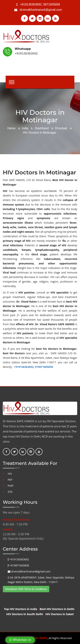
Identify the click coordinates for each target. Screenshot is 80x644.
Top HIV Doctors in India (21, 609)
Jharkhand (42, 128)
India (25, 128)
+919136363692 (31, 4)
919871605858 (44, 367)
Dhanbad (61, 128)
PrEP (10, 486)
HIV (10, 474)
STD (10, 492)
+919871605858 (18, 565)
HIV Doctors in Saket (59, 614)
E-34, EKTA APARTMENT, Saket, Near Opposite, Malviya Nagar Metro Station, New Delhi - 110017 (41, 580)
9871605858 (52, 4)
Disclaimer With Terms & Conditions (26, 589)
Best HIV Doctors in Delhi (57, 609)
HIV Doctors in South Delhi (25, 614)
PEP (10, 480)
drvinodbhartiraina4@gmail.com (41, 10)
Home (11, 128)
